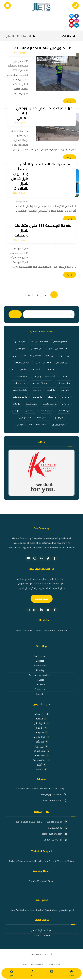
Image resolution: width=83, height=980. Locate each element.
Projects (40, 694)
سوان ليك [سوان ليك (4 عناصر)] (64, 376)
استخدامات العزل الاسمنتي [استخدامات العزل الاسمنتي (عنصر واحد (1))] (58, 349)
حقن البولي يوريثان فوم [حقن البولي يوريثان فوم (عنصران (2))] (23, 362)
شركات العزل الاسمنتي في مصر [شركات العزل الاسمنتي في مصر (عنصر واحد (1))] (44, 376)
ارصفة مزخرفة (41, 760)
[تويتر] (71, 16)
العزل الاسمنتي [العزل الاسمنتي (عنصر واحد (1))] (66, 355)
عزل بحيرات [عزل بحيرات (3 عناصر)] (66, 397)
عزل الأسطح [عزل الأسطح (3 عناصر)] (65, 390)
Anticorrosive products (40, 675)
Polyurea (40, 680)
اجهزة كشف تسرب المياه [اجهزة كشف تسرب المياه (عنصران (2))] (39, 342)
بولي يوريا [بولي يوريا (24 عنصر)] (15, 355)
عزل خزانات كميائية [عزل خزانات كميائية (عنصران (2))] (64, 411)
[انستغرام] (77, 21)
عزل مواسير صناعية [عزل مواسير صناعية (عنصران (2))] (43, 418)
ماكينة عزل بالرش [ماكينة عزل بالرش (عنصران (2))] (25, 418)
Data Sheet (40, 684)
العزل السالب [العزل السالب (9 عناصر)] (51, 355)
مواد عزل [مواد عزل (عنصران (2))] (20, 425)
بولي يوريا (41, 746)
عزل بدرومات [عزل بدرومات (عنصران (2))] (52, 397)
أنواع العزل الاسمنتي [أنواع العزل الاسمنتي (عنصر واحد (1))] (60, 342)
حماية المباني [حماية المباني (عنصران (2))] (51, 369)
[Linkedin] (41, 558)
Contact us (40, 689)
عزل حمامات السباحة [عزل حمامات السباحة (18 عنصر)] (50, 404)
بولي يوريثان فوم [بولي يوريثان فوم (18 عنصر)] (62, 362)
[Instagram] (35, 558)
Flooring (40, 670)
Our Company (40, 656)
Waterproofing (40, 665)
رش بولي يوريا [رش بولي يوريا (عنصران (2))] (36, 369)
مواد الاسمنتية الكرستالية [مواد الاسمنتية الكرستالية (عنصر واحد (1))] (37, 425)
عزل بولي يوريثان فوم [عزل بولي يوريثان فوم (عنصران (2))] (20, 397)
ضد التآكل (42, 742)
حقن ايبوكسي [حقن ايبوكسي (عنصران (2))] (66, 369)
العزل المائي (41, 723)
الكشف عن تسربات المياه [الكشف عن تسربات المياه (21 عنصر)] (32, 355)
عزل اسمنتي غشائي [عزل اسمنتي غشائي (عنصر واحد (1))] (64, 383)
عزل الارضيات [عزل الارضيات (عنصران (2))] (51, 390)
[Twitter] (48, 558)
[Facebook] (55, 558)
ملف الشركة (42, 751)
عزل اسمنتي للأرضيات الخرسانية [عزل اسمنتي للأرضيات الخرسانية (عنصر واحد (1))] (41, 383)
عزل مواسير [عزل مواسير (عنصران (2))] (59, 418)
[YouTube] (28, 558)
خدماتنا (41, 719)
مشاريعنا (42, 732)
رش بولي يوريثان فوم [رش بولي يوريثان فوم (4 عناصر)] (19, 369)
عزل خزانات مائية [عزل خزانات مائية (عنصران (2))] (46, 411)
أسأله (41, 765)
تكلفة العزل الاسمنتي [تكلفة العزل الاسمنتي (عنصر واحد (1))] (43, 362)
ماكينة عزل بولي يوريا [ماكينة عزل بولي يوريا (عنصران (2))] (59, 425)
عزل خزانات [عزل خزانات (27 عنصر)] (17, 404)
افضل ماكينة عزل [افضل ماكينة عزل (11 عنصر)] (37, 349)
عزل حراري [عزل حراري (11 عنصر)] (66, 404)
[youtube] (71, 21)
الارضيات (41, 728)
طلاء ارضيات (41, 755)
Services (40, 661)
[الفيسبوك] (77, 16)
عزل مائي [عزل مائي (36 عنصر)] (16, 411)
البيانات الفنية (41, 737)
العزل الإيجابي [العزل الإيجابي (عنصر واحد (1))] (21, 349)
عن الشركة (42, 714)
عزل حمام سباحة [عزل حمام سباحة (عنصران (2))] (31, 404)
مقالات (42, 769)
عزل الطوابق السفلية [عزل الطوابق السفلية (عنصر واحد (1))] (20, 390)
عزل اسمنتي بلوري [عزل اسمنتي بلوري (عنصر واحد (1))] (21, 376)
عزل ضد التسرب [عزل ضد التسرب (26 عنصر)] (30, 411)
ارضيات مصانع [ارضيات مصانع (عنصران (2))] (20, 342)
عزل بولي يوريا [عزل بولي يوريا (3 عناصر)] (38, 397)
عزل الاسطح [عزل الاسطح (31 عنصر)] (37, 390)
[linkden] (77, 25)
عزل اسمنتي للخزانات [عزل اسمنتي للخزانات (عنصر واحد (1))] (19, 383)
